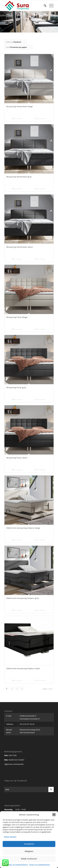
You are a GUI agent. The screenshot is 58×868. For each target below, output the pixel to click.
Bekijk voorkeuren (29, 859)
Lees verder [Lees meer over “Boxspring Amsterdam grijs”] (17, 189)
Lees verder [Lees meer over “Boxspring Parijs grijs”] (17, 399)
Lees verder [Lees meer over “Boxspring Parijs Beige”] (17, 329)
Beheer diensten (10, 837)
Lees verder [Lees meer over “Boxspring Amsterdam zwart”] (17, 259)
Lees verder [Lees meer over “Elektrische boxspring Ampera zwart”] (17, 680)
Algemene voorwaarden (14, 764)
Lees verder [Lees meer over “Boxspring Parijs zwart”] (17, 470)
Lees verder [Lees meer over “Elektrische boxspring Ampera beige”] (17, 540)
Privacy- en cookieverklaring (17, 865)
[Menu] (50, 6)
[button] (54, 815)
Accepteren (29, 844)
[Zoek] (44, 6)
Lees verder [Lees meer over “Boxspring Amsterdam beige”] (17, 118)
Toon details (40, 118)
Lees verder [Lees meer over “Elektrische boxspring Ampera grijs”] (17, 610)
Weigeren (29, 851)
